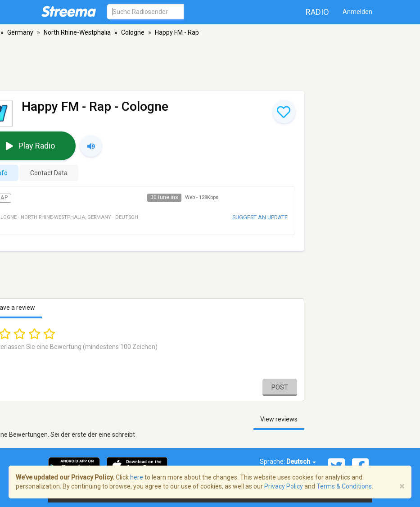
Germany (20, 32)
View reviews (279, 419)
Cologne (133, 32)
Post (280, 387)
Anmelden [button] (357, 12)
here (137, 477)
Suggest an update (260, 217)
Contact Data (49, 173)
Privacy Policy (284, 486)
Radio (317, 12)
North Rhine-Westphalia (77, 32)
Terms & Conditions (344, 486)
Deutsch (301, 462)
